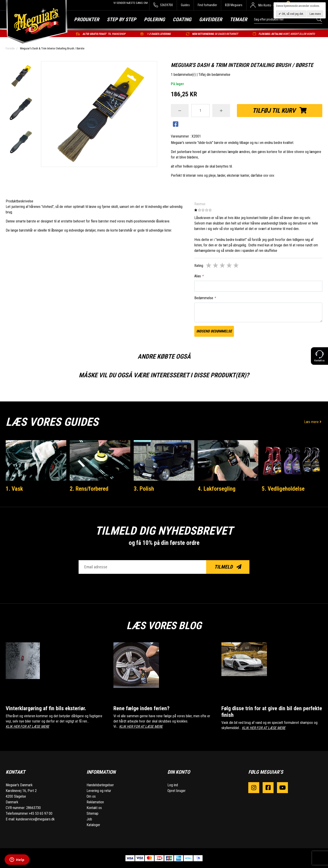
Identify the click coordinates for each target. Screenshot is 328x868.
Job (89, 819)
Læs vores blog (164, 625)
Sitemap (92, 813)
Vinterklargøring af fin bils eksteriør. (47, 708)
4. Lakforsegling (217, 489)
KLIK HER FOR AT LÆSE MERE (27, 726)
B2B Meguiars (234, 5)
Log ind (173, 785)
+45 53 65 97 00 (41, 813)
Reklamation (95, 802)
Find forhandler (207, 5)
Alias (199, 276)
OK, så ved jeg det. (292, 14)
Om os (91, 796)
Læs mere (313, 422)
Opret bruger (177, 790)
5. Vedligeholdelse (283, 489)
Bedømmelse (205, 298)
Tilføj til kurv (280, 111)
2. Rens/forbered (89, 489)
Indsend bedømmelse (214, 331)
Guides (185, 5)
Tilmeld (228, 567)
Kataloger (93, 825)
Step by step (122, 19)
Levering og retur (99, 790)
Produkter (87, 19)
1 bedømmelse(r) (183, 75)
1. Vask (14, 489)
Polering (154, 19)
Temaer (238, 19)
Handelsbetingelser (100, 785)
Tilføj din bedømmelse (214, 75)
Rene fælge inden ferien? (142, 708)
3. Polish (144, 489)
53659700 (163, 5)
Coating (182, 19)
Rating (199, 266)
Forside (10, 48)
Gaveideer (211, 19)
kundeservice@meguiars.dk (35, 819)
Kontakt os (94, 808)
